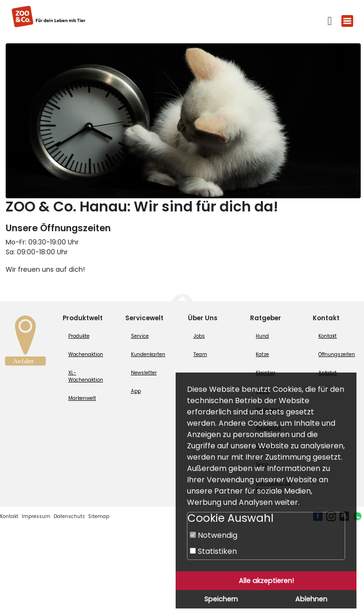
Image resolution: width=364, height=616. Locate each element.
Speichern (221, 599)
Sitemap (99, 516)
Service (140, 336)
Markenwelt (82, 398)
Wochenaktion (86, 354)
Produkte (79, 336)
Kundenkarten (148, 354)
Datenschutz (69, 516)
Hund (262, 336)
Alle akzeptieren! (266, 581)
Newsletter (144, 373)
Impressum (36, 516)
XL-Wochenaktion (86, 376)
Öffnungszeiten (337, 354)
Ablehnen (311, 599)
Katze (262, 354)
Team (200, 354)
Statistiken (213, 551)
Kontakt (328, 336)
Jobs (199, 336)
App (136, 391)
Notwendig (214, 535)
